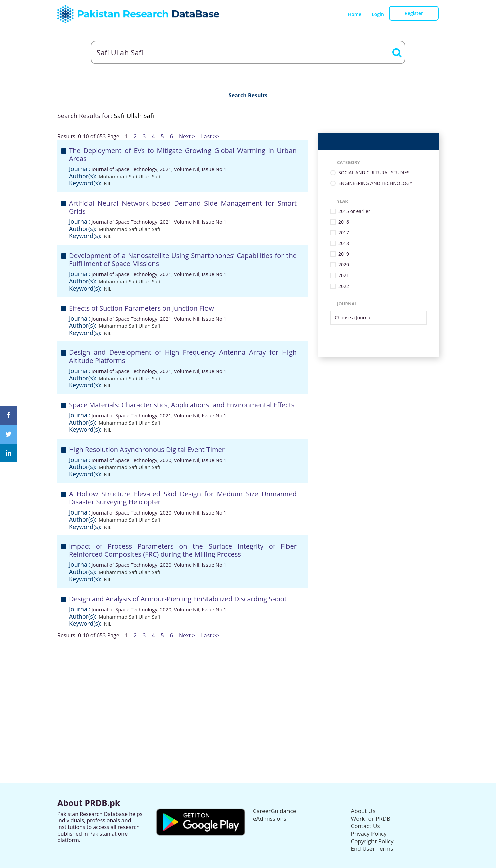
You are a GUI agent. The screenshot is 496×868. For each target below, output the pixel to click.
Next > (187, 136)
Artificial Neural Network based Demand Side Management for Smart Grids (183, 207)
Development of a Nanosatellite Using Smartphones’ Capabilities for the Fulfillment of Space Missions (183, 260)
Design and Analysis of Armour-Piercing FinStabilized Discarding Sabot (178, 599)
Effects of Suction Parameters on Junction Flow (141, 308)
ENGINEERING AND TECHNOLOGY (375, 184)
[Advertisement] (248, 686)
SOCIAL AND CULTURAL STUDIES (374, 173)
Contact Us (365, 826)
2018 (344, 244)
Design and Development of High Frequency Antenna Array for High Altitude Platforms (183, 356)
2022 (344, 286)
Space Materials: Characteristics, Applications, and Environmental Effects (182, 405)
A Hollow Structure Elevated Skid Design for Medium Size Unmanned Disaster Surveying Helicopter (183, 498)
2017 (344, 233)
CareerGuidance (274, 811)
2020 (344, 265)
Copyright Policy (372, 841)
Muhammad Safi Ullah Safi (130, 176)
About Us (363, 811)
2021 (344, 276)
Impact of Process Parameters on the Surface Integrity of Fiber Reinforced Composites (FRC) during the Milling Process (183, 550)
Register (414, 13)
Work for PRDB (371, 819)
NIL (108, 183)
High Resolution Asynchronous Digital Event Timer (147, 449)
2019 (344, 254)
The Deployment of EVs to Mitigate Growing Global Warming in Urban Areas (183, 154)
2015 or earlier (354, 211)
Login (378, 14)
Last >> (210, 136)
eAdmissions (270, 819)
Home (355, 14)
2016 (344, 222)
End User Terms (372, 848)
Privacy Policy (369, 833)
